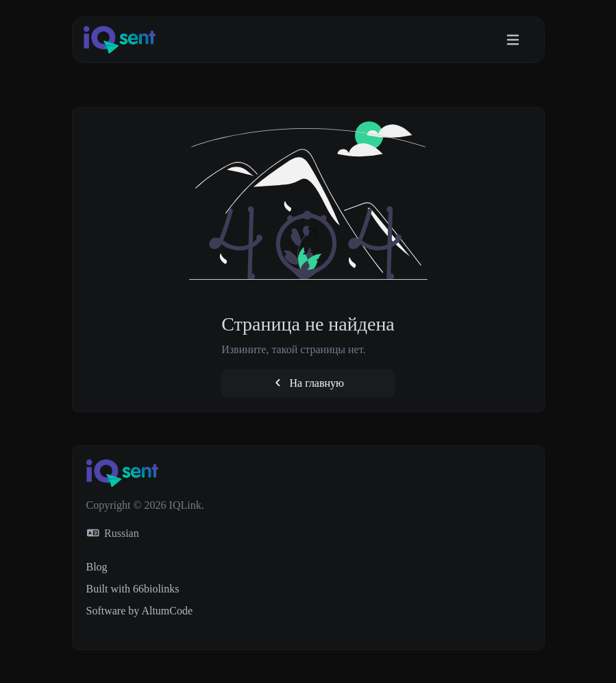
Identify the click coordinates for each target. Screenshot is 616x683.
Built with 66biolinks (133, 589)
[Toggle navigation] (513, 40)
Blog (97, 567)
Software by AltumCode (140, 611)
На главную (308, 383)
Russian (113, 533)
